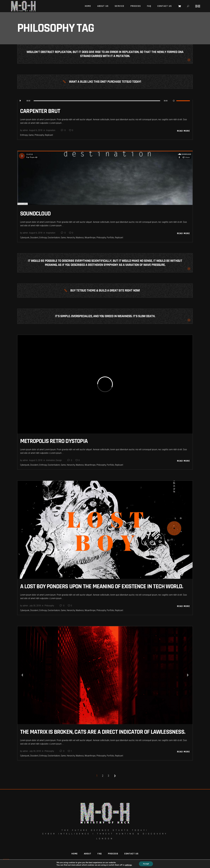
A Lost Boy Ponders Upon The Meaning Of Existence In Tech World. (102, 587)
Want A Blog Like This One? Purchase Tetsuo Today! (105, 82)
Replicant (49, 135)
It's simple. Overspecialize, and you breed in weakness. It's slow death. (105, 316)
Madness (80, 238)
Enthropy (24, 135)
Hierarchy (71, 238)
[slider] (97, 101)
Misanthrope (90, 238)
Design (59, 460)
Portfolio (110, 238)
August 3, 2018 (36, 460)
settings (128, 865)
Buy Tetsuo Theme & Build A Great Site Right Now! (105, 291)
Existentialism (54, 238)
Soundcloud (35, 214)
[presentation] (22, 675)
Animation (51, 460)
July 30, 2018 (35, 606)
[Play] (20, 101)
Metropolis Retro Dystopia (54, 441)
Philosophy (39, 135)
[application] (105, 101)
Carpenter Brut (40, 111)
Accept (146, 864)
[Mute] (174, 101)
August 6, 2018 (36, 130)
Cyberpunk (25, 238)
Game (31, 135)
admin (25, 130)
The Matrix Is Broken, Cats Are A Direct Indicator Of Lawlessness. (103, 732)
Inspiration (51, 130)
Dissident (34, 238)
